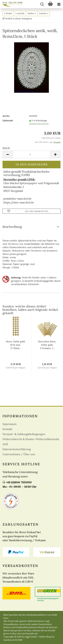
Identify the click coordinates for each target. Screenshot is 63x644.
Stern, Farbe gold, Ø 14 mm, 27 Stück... (16, 345)
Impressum (9, 424)
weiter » (32, 13)
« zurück (20, 13)
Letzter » (44, 13)
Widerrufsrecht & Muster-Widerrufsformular (31, 439)
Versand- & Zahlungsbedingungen (24, 434)
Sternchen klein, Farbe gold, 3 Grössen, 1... (47, 345)
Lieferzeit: (8, 121)
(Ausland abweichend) (39, 124)
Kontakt (7, 429)
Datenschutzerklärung (17, 449)
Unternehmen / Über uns (19, 454)
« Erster (8, 13)
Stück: (6, 148)
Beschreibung (12, 227)
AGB (5, 444)
